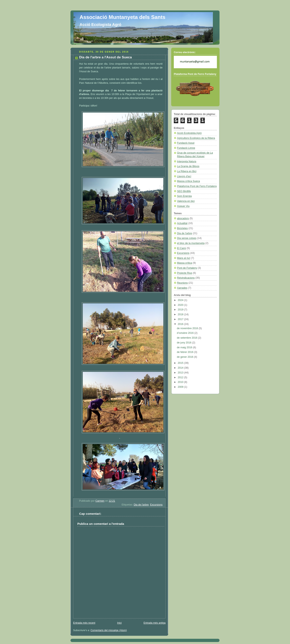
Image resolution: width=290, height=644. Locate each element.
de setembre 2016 (187, 338)
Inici (119, 623)
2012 (181, 377)
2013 (181, 373)
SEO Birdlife (184, 191)
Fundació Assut (186, 143)
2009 (181, 387)
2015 (181, 363)
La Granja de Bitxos (188, 166)
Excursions (156, 505)
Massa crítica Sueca (188, 181)
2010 (181, 382)
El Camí (182, 248)
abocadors (183, 218)
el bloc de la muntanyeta (191, 243)
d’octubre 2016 (186, 333)
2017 (181, 319)
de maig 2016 (185, 347)
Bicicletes (182, 228)
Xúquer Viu (183, 206)
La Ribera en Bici (187, 171)
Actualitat (182, 223)
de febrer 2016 (185, 352)
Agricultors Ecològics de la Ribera (196, 138)
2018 (181, 314)
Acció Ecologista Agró (189, 133)
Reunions (182, 283)
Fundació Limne (186, 148)
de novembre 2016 (188, 328)
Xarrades (182, 288)
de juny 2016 (184, 343)
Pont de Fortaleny (187, 268)
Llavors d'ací (184, 176)
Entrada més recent (84, 623)
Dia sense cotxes (187, 238)
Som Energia (184, 196)
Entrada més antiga (155, 623)
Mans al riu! (184, 258)
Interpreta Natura (187, 161)
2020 (181, 305)
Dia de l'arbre (141, 505)
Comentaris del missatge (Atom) (109, 630)
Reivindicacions (186, 278)
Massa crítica (184, 263)
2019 (181, 310)
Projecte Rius (185, 273)
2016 (181, 324)
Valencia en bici (186, 201)
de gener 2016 (185, 357)
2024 (181, 300)
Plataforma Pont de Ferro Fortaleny (197, 186)
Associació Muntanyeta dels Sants (122, 17)
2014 (181, 368)
